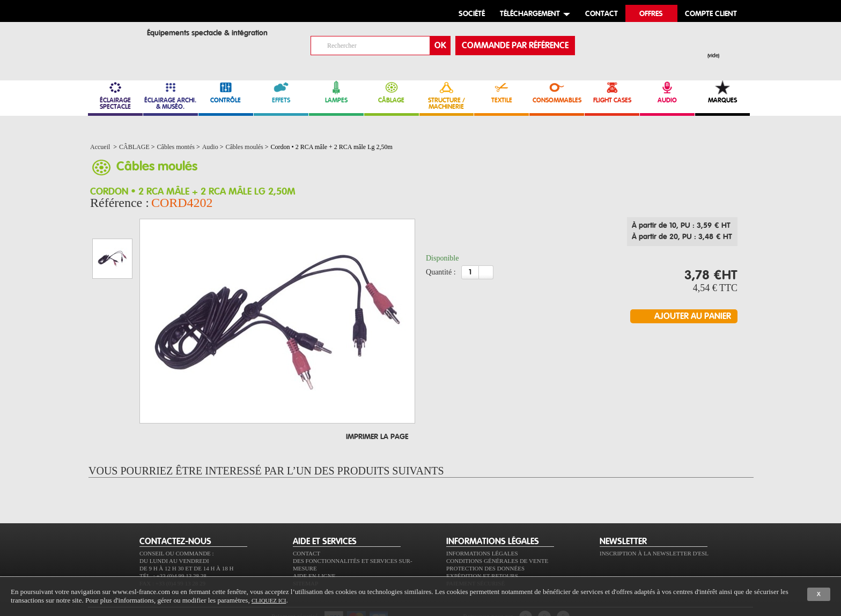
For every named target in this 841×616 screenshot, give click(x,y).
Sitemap (305, 553)
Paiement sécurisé (475, 553)
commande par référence (515, 46)
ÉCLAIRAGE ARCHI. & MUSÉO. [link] (171, 95)
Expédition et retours (482, 545)
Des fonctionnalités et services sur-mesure (353, 534)
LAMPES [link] (336, 92)
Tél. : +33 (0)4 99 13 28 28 (173, 545)
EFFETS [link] (281, 92)
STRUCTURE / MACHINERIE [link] (447, 95)
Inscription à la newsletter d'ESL (654, 523)
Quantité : (441, 275)
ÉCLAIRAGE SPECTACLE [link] (115, 95)
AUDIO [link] (667, 92)
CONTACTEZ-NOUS (175, 511)
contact (602, 14)
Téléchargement (530, 14)
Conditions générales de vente (497, 530)
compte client (711, 14)
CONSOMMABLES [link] (557, 92)
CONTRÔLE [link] (226, 92)
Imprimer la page (377, 406)
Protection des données (485, 538)
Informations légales (482, 523)
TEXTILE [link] (501, 92)
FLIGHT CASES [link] (612, 92)
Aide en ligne (314, 545)
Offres (651, 14)
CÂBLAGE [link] (392, 92)
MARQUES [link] (722, 92)
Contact (307, 523)
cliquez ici (269, 600)
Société (472, 14)
